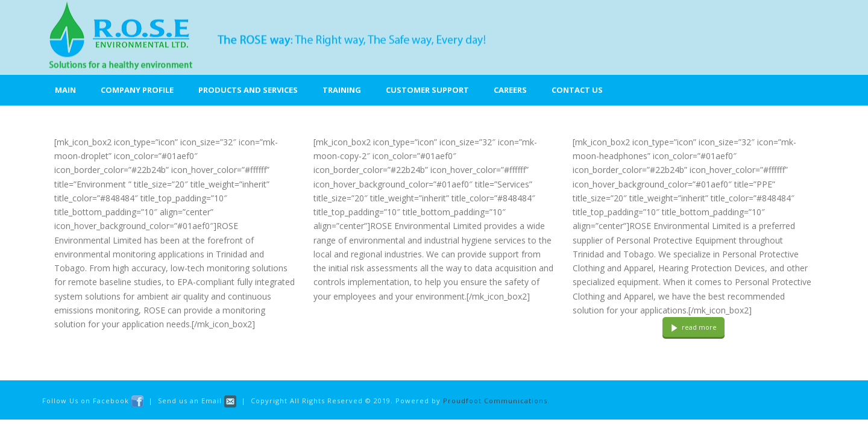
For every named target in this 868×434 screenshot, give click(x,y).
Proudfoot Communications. (496, 401)
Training (342, 90)
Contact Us (577, 90)
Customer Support (427, 90)
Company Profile (137, 90)
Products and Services (248, 90)
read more (693, 327)
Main (65, 90)
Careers (510, 90)
